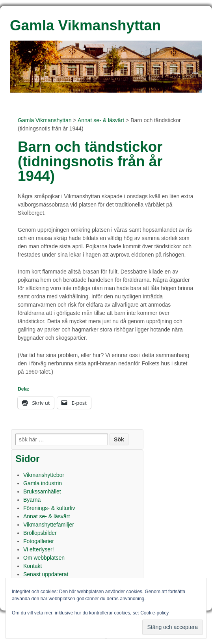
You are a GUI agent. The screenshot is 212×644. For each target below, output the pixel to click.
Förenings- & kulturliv (49, 508)
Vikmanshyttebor (44, 475)
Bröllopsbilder (40, 533)
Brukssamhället (42, 491)
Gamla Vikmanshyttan (45, 120)
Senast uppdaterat (46, 574)
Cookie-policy (154, 613)
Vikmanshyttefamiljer (49, 525)
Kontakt (33, 566)
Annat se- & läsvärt (101, 120)
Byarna (32, 500)
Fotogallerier (39, 541)
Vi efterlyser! (39, 549)
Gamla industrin (43, 483)
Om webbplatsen (44, 558)
